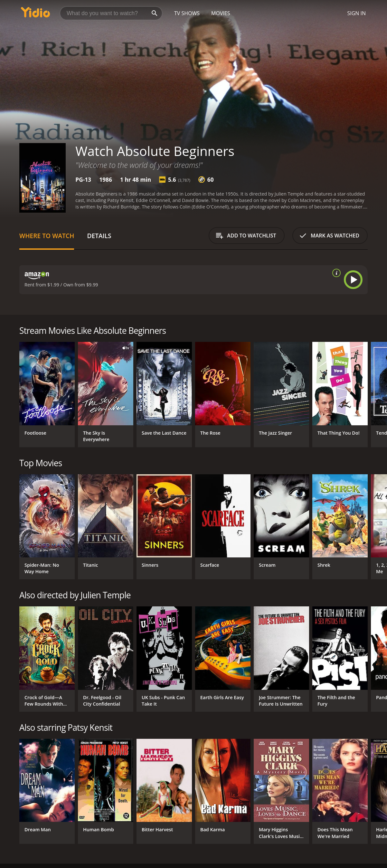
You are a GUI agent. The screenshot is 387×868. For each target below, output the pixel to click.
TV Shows (187, 13)
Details (99, 236)
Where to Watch (47, 236)
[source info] (335, 273)
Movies (221, 13)
